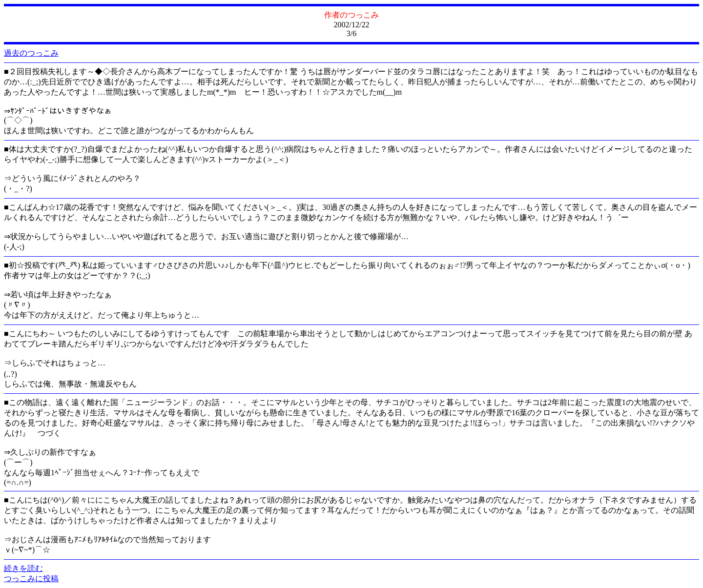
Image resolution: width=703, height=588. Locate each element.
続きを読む (23, 568)
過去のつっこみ (31, 53)
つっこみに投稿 (31, 578)
